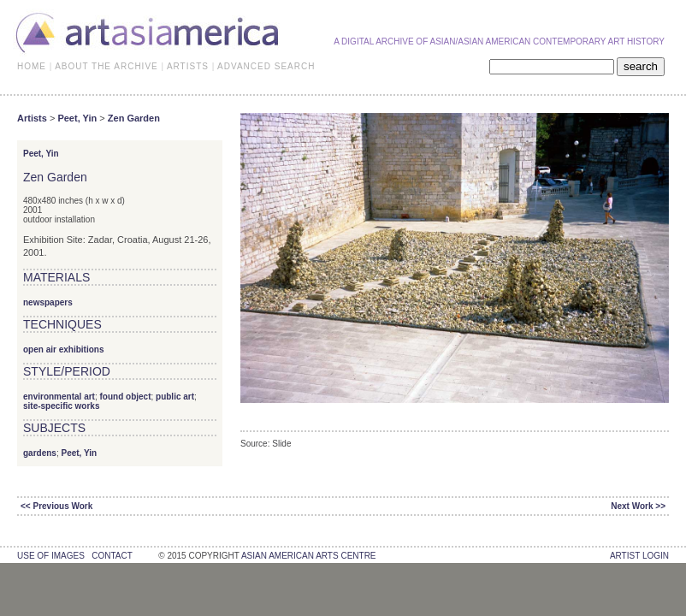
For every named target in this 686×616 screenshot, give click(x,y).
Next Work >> (638, 506)
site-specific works (61, 406)
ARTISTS (188, 66)
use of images (51, 556)
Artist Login (639, 556)
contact (112, 556)
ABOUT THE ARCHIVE (106, 66)
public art (175, 397)
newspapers (48, 302)
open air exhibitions (63, 349)
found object (125, 397)
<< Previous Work (56, 506)
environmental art (59, 397)
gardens (40, 453)
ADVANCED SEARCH (266, 66)
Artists (32, 118)
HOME (32, 66)
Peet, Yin (77, 118)
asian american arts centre (309, 556)
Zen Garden (134, 118)
